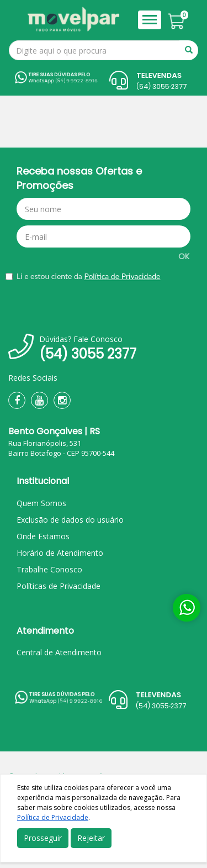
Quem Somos (41, 503)
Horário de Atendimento (60, 553)
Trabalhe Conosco (49, 569)
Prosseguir (43, 838)
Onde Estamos (43, 536)
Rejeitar (91, 838)
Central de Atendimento (59, 652)
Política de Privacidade (122, 276)
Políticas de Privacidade (59, 586)
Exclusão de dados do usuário (70, 520)
